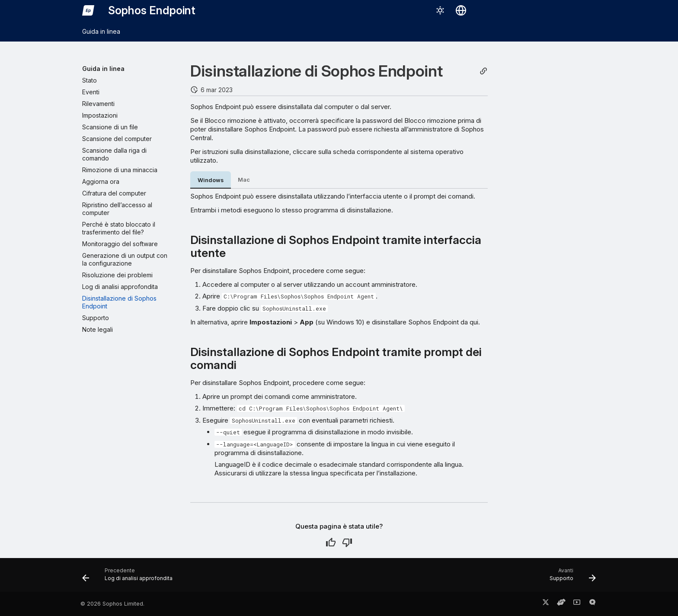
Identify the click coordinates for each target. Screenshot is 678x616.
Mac (244, 180)
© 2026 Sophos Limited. (112, 604)
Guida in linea (101, 31)
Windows (211, 180)
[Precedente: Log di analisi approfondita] (130, 577)
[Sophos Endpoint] (88, 10)
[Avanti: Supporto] (570, 577)
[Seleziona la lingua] (461, 10)
